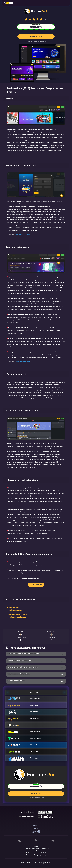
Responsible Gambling (36, 831)
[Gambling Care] (26, 816)
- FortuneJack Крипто (17, 614)
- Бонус (16, 610)
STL (50, 862)
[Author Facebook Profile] (21, 640)
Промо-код (36, 24)
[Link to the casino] (36, 27)
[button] (36, 654)
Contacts (36, 828)
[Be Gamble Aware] (26, 812)
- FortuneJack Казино (17, 617)
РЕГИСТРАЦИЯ (36, 36)
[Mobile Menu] (68, 3)
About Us (36, 825)
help (36, 41)
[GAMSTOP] (45, 812)
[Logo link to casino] (36, 11)
